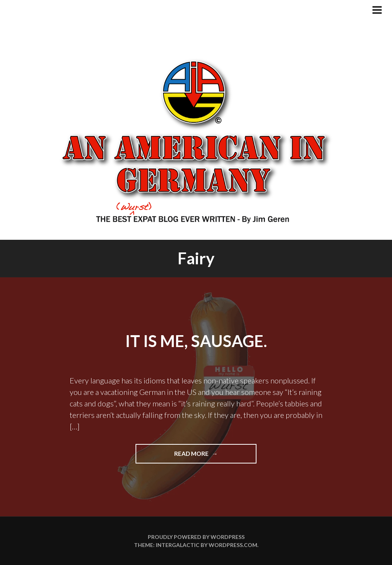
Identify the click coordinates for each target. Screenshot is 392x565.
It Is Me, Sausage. (196, 341)
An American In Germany (196, 140)
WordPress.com (233, 545)
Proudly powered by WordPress (196, 537)
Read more (207, 456)
